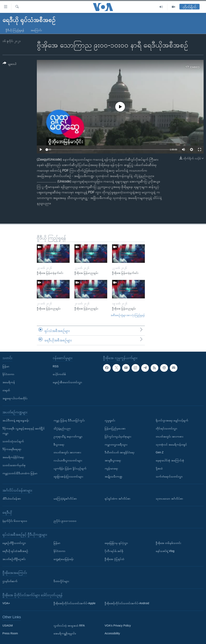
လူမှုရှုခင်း (110, 420)
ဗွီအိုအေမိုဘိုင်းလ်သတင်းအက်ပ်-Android (127, 603)
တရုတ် (6, 390)
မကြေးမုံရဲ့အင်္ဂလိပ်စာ (65, 499)
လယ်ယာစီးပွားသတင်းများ (68, 460)
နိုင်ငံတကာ (8, 374)
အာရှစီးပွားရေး (113, 460)
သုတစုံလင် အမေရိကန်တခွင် (171, 444)
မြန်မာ (6, 366)
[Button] (9, 64)
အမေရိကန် (9, 382)
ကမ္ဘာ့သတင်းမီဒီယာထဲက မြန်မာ (20, 473)
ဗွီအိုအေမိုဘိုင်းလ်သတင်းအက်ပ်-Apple (74, 603)
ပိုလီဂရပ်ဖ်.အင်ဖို (114, 551)
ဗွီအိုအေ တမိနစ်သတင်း (168, 543)
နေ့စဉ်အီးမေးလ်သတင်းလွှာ (67, 382)
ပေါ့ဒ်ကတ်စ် (59, 374)
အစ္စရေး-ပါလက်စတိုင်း (15, 398)
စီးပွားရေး (59, 444)
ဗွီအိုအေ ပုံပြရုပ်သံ (114, 559)
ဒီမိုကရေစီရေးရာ (12, 449)
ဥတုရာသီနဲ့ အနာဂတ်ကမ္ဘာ (68, 436)
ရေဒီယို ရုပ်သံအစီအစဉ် (15, 551)
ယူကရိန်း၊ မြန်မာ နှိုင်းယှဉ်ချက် (70, 468)
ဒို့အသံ (159, 468)
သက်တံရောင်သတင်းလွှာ (169, 476)
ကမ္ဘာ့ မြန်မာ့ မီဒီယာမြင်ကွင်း (69, 420)
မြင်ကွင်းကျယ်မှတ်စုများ (118, 436)
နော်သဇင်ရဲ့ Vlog (165, 551)
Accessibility (112, 633)
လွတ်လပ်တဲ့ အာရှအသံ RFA (69, 626)
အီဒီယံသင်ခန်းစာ (12, 499)
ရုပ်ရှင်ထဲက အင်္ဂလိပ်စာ (117, 499)
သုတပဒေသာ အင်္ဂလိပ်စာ (169, 499)
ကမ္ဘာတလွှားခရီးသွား (116, 444)
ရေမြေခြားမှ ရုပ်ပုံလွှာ (116, 543)
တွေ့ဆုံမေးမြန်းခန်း (64, 559)
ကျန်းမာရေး (111, 468)
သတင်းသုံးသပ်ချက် (13, 441)
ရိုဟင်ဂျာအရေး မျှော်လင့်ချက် (172, 420)
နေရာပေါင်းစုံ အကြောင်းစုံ (170, 460)
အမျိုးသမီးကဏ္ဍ (113, 476)
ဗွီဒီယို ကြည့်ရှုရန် (15, 30)
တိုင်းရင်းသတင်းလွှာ (166, 428)
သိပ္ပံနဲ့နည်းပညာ (62, 428)
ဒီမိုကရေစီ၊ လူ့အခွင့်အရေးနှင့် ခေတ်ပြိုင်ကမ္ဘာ (24, 431)
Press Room (10, 633)
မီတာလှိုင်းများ (61, 581)
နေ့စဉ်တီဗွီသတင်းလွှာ (14, 543)
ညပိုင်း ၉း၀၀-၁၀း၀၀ (65, 521)
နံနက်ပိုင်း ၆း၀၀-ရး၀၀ (15, 521)
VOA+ (6, 603)
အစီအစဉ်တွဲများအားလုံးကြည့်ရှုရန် (128, 315)
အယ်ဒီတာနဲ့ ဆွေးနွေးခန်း (16, 420)
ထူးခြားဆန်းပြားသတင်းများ (68, 476)
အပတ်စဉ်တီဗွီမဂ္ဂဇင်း (14, 559)
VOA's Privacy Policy (118, 626)
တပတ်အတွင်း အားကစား (67, 452)
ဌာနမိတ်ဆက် (10, 581)
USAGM (8, 626)
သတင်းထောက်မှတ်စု (14, 465)
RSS (56, 366)
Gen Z (160, 452)
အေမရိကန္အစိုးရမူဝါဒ (65, 633)
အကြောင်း (36, 30)
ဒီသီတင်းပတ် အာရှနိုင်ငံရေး (119, 452)
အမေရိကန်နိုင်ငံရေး (13, 457)
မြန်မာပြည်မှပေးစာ (115, 428)
